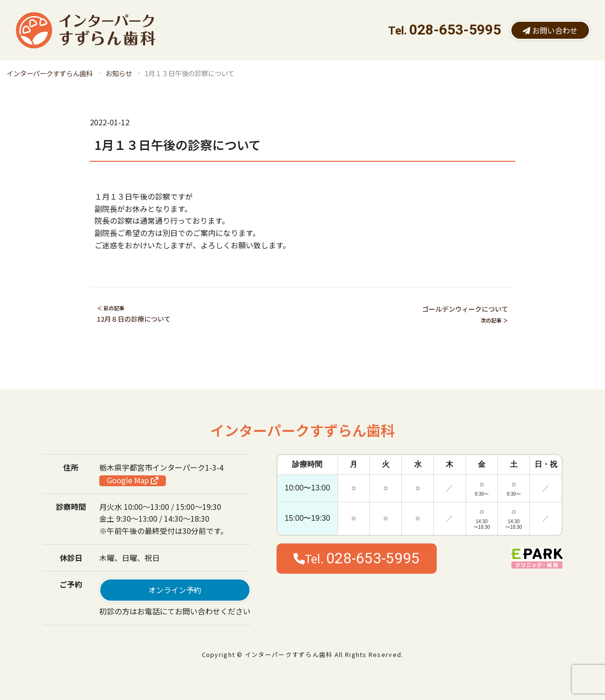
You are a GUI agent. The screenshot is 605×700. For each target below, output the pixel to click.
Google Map (133, 481)
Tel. (357, 558)
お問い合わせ (550, 30)
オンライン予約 (175, 590)
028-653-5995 (455, 30)
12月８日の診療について (134, 319)
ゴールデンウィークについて (465, 309)
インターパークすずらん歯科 (50, 73)
